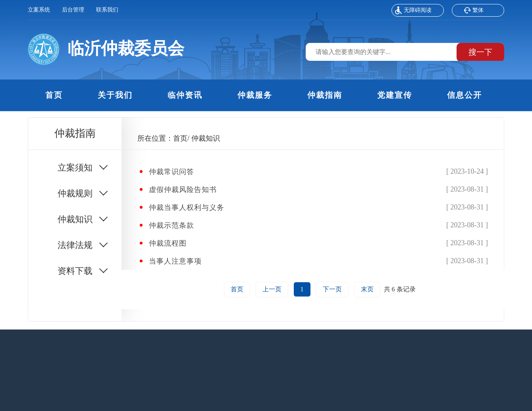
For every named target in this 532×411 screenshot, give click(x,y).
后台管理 (73, 10)
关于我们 (115, 95)
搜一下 (480, 52)
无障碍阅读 (413, 11)
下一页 (332, 289)
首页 (54, 95)
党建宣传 (395, 95)
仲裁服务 (255, 95)
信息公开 (465, 95)
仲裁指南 (325, 95)
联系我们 (107, 10)
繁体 (474, 11)
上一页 (272, 289)
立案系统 (39, 10)
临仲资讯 (185, 95)
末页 (367, 289)
